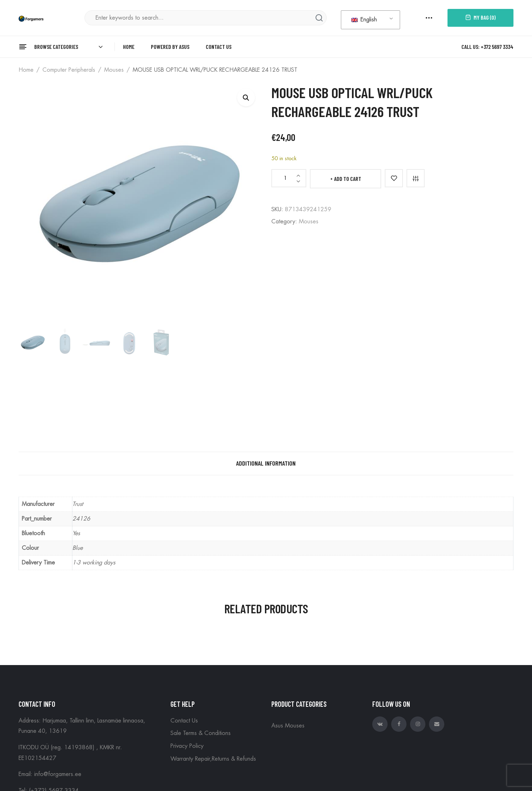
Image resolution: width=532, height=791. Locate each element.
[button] (246, 97)
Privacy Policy (187, 746)
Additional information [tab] (266, 463)
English (364, 20)
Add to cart (348, 179)
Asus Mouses (288, 726)
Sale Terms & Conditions (201, 733)
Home (26, 70)
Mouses (114, 70)
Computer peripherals (69, 70)
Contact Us (184, 721)
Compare (416, 178)
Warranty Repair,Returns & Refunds (213, 759)
